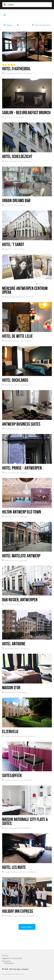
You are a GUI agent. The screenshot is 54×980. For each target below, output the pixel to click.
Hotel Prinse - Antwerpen (22, 468)
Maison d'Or (11, 687)
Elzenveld (10, 731)
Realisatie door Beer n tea (13, 974)
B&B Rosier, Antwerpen (20, 600)
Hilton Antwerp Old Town (22, 512)
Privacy (5, 955)
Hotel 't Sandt (13, 244)
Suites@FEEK (12, 775)
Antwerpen (10, 963)
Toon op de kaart (41, 25)
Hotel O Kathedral (16, 69)
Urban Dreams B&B (16, 200)
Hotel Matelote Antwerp (21, 556)
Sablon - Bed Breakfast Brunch (26, 112)
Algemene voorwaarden (12, 958)
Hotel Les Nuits (14, 867)
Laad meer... (27, 927)
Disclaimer (7, 961)
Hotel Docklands (15, 380)
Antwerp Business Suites (21, 424)
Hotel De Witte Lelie (17, 336)
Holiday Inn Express (18, 911)
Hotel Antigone (14, 644)
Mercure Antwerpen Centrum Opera (25, 290)
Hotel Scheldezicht (17, 156)
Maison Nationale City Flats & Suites (25, 821)
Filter (8, 25)
